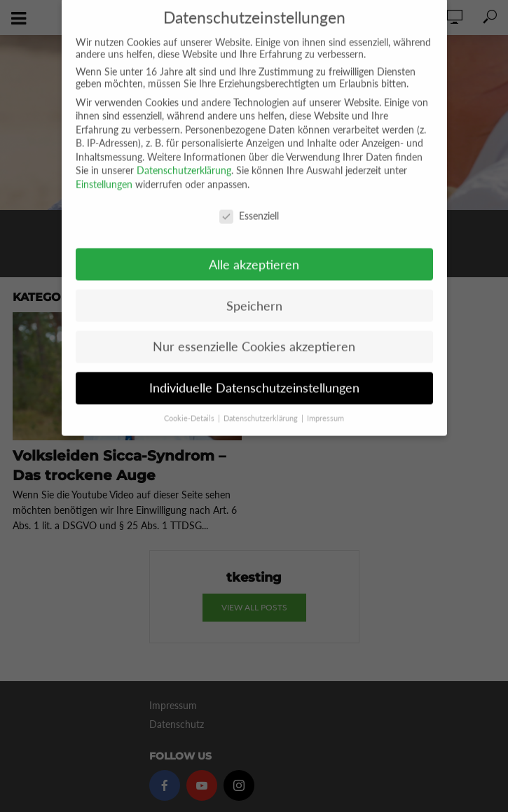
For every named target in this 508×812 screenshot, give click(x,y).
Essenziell (249, 203)
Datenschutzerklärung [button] (262, 405)
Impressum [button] (325, 405)
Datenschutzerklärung (184, 157)
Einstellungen (104, 171)
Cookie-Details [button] (190, 405)
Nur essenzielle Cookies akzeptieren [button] (254, 334)
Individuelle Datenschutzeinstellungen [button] (254, 375)
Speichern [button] (254, 292)
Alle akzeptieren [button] (254, 251)
